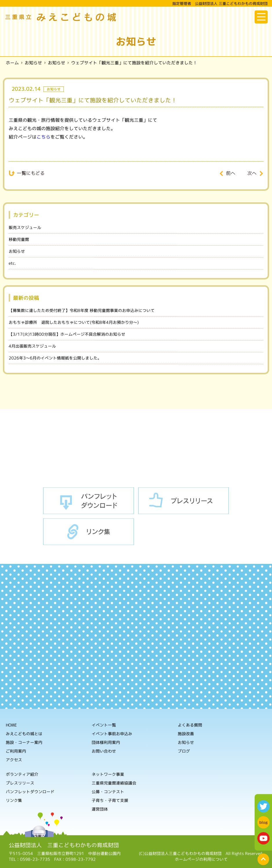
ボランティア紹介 (22, 774)
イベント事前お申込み (112, 734)
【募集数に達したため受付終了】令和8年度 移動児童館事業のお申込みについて (82, 310)
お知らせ (17, 251)
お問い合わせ (104, 751)
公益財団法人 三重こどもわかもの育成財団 (64, 845)
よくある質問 (190, 725)
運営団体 (100, 809)
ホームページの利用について (201, 859)
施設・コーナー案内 (24, 742)
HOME (11, 725)
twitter (263, 806)
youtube (263, 838)
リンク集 (89, 532)
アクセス (14, 759)
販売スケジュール (25, 227)
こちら (43, 137)
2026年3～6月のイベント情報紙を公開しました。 (55, 358)
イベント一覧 (104, 725)
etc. (12, 263)
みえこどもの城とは (24, 733)
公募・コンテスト (108, 792)
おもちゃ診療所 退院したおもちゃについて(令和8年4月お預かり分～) (74, 322)
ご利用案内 (16, 751)
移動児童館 (19, 239)
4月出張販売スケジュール (32, 346)
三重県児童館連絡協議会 (114, 783)
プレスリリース (184, 501)
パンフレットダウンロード (89, 501)
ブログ (184, 751)
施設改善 (186, 734)
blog (263, 822)
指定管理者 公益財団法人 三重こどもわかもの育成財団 (220, 3)
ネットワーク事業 (108, 774)
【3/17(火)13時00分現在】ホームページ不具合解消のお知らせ (67, 334)
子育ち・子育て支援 (110, 800)
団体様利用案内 (106, 742)
